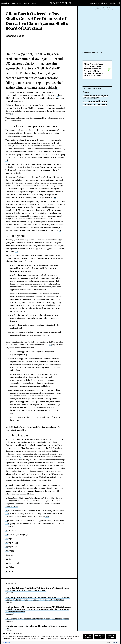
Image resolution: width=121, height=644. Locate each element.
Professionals (6, 3)
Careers (34, 3)
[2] (58, 95)
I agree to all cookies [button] (100, 636)
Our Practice (16, 3)
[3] (23, 101)
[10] (16, 252)
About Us (104, 3)
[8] (55, 198)
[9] (60, 231)
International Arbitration (95, 125)
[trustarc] (115, 642)
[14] (25, 430)
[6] (7, 160)
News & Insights (94, 3)
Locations (113, 3)
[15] (7, 571)
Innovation (26, 3)
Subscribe (97, 10)
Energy (86, 116)
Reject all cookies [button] (111, 636)
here (29, 488)
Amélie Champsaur (91, 72)
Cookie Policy (7, 642)
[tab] (97, 53)
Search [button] (119, 3)
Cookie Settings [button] (88, 636)
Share (113, 10)
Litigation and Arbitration (95, 129)
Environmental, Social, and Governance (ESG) (95, 121)
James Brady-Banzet (92, 66)
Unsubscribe (103, 10)
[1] (57, 88)
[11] (48, 335)
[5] (35, 136)
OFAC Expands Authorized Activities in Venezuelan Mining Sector (37, 619)
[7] (20, 173)
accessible (10, 507)
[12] (51, 345)
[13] (18, 420)
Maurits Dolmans (91, 57)
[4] (12, 114)
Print (108, 10)
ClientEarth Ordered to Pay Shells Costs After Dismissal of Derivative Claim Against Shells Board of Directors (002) (94, 94)
